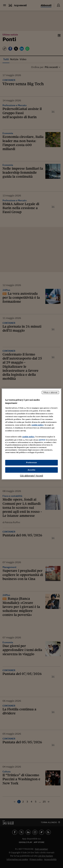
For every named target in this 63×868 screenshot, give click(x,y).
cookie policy (37, 425)
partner (42, 440)
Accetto (32, 470)
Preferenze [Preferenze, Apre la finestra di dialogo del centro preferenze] (32, 462)
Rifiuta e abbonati (50, 392)
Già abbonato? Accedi (32, 476)
